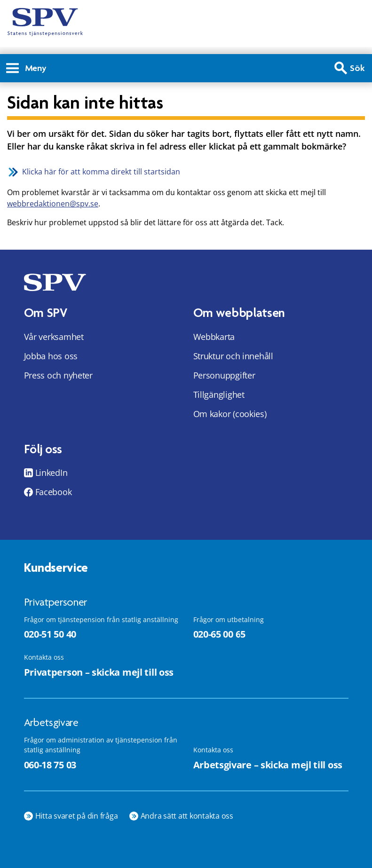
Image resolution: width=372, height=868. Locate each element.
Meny (26, 68)
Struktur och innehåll (233, 356)
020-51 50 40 (50, 634)
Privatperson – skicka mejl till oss (99, 672)
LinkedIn (51, 473)
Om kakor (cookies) (230, 414)
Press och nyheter (58, 375)
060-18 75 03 (50, 765)
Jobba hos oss (51, 356)
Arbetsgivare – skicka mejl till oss (268, 765)
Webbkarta (214, 337)
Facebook (54, 492)
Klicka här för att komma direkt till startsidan (101, 172)
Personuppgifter (224, 375)
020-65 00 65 (219, 634)
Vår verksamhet (54, 337)
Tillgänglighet (219, 395)
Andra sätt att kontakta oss (187, 816)
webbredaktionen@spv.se (53, 204)
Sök (357, 68)
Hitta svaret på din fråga (77, 816)
